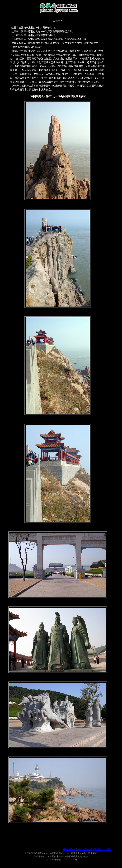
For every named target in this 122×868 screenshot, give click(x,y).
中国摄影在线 (84, 849)
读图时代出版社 (102, 849)
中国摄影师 (70, 849)
